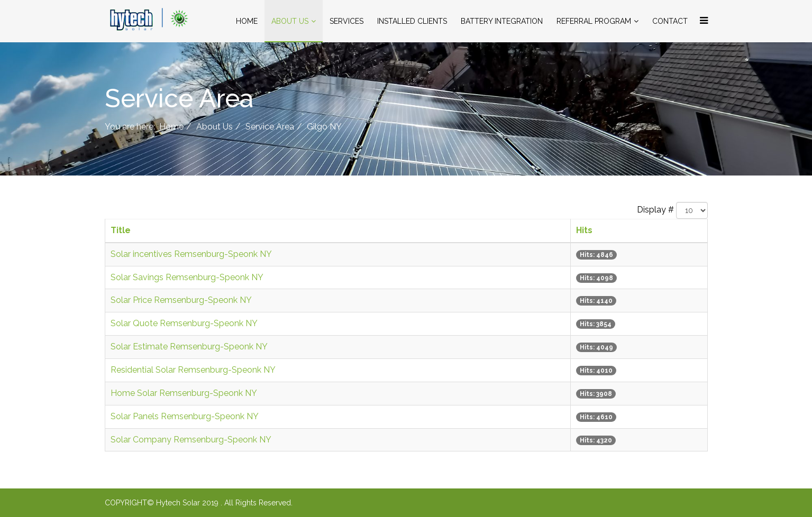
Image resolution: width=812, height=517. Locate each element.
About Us (290, 21)
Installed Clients (412, 21)
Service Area (270, 127)
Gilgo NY (324, 127)
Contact (670, 21)
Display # (655, 210)
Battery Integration (502, 21)
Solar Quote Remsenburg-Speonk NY (184, 323)
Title (121, 230)
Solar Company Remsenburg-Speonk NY (191, 440)
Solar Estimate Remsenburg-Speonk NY (189, 347)
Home (247, 21)
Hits (584, 230)
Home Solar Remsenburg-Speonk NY (184, 393)
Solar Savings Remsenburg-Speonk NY (187, 277)
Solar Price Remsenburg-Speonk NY (181, 300)
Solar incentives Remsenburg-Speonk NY (191, 254)
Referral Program (594, 21)
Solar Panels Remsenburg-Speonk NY (185, 416)
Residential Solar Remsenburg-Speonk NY (193, 370)
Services (346, 21)
